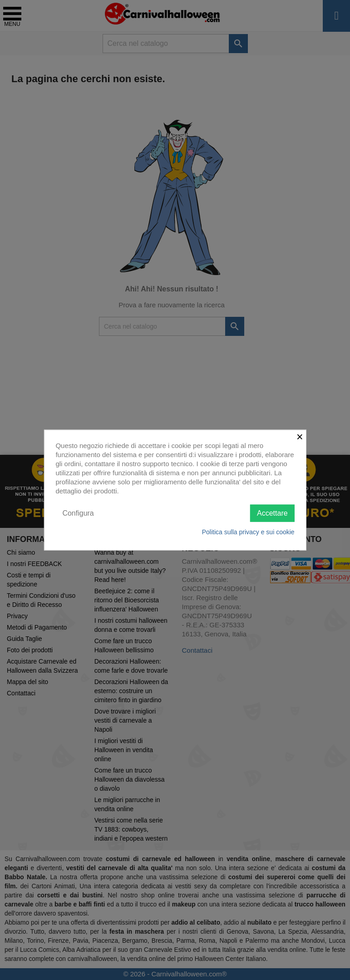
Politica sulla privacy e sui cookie (248, 532)
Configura (78, 513)
